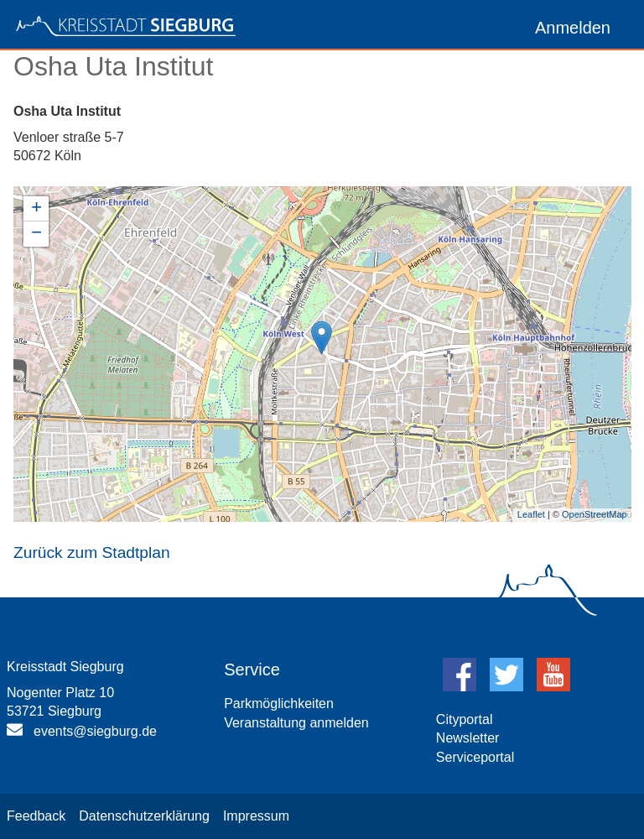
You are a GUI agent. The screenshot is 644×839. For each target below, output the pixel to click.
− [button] (36, 234)
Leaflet (531, 514)
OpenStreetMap (595, 514)
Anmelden (573, 28)
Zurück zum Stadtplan (92, 552)
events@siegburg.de (95, 731)
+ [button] (36, 209)
